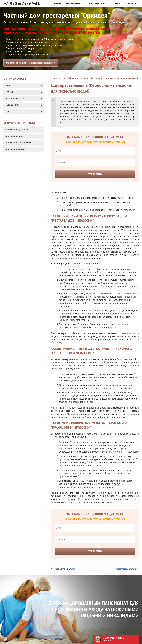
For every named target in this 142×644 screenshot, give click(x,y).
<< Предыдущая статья (63, 569)
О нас (8, 86)
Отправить (95, 174)
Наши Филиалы (12, 105)
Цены (117, 4)
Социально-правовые (15, 149)
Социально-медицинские (17, 130)
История (9, 92)
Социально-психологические (19, 143)
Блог (7, 112)
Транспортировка (97, 4)
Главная (57, 4)
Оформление (73, 4)
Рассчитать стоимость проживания (31, 63)
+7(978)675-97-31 (22, 4)
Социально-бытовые (15, 136)
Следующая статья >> (128, 569)
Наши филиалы (59, 78)
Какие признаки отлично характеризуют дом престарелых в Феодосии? (98, 198)
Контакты (131, 4)
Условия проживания (15, 99)
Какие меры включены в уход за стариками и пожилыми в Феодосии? (97, 210)
